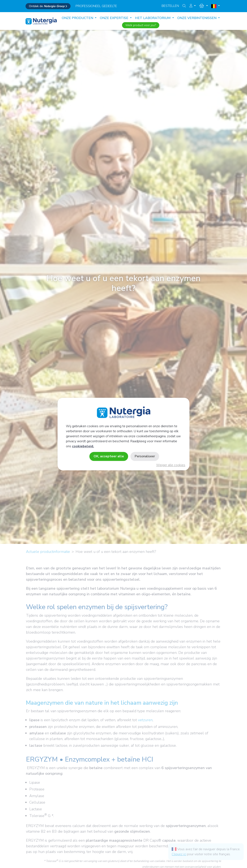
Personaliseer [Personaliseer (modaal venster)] (145, 456)
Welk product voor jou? (141, 25)
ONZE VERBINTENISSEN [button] (197, 18)
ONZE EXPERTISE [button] (114, 18)
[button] (193, 6)
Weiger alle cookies (171, 465)
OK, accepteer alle (109, 456)
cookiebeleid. (83, 446)
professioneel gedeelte (96, 6)
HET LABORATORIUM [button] (153, 18)
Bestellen (170, 6)
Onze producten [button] (78, 18)
